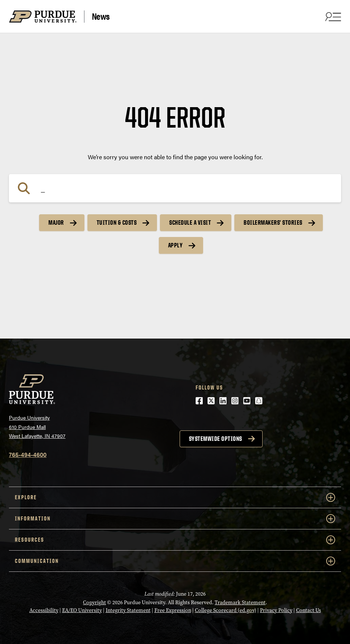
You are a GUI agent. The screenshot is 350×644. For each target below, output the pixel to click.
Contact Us (309, 610)
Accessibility (44, 610)
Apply (176, 245)
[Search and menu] (332, 16)
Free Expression (173, 610)
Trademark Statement (240, 603)
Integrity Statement (128, 610)
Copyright (94, 603)
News (101, 16)
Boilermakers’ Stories (273, 222)
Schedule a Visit (190, 222)
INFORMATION (175, 519)
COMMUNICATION (175, 561)
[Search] (175, 188)
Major (56, 222)
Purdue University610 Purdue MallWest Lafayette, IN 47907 (37, 427)
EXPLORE (175, 497)
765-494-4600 (28, 454)
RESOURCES (175, 540)
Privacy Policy (276, 610)
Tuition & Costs (117, 222)
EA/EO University (82, 610)
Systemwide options (216, 439)
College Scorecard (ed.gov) (226, 610)
